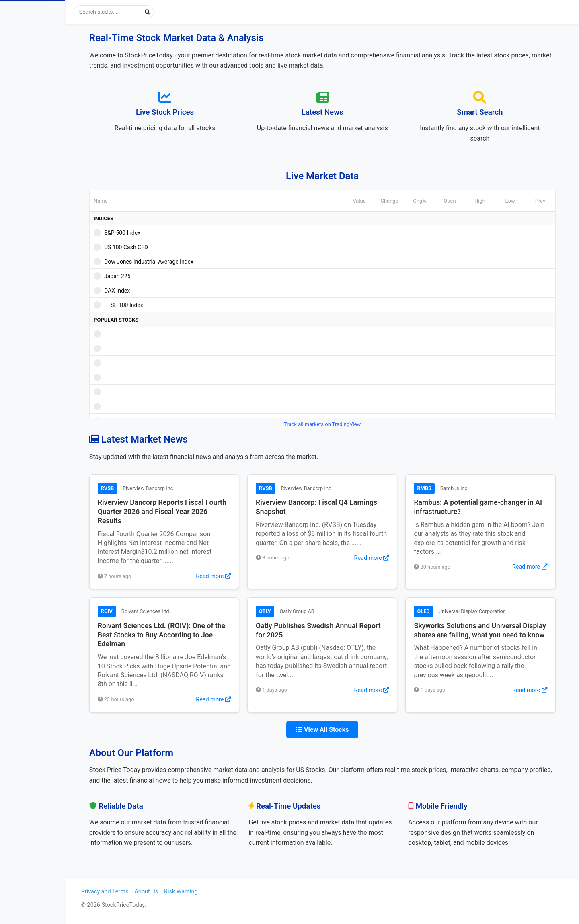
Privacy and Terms (132, 892)
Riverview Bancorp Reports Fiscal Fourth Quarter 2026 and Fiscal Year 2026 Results (181, 512)
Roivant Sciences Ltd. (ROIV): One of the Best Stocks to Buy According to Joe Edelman (181, 635)
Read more (231, 576)
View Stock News (39, 67)
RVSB (127, 488)
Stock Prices (32, 46)
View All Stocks (340, 730)
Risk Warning (208, 892)
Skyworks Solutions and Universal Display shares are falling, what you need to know (495, 635)
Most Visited (48, 112)
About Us (174, 892)
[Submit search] (182, 12)
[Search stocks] (149, 12)
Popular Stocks (48, 89)
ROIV (126, 611)
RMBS (441, 488)
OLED (440, 611)
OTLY (283, 611)
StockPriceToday (50, 14)
